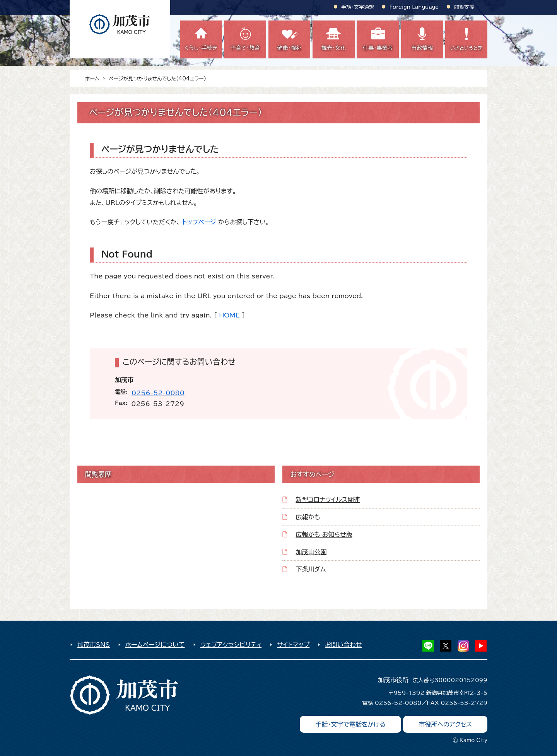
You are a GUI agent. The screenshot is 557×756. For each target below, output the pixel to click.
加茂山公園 (311, 552)
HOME (229, 315)
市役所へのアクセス (445, 724)
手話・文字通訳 (358, 7)
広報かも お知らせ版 (324, 534)
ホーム (92, 79)
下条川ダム (311, 569)
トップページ (199, 222)
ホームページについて (155, 645)
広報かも (308, 517)
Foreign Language (414, 7)
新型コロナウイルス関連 (328, 500)
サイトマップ (293, 645)
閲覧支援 (464, 7)
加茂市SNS (94, 645)
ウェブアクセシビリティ (231, 645)
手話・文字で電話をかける (350, 724)
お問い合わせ (343, 645)
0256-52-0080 (158, 393)
